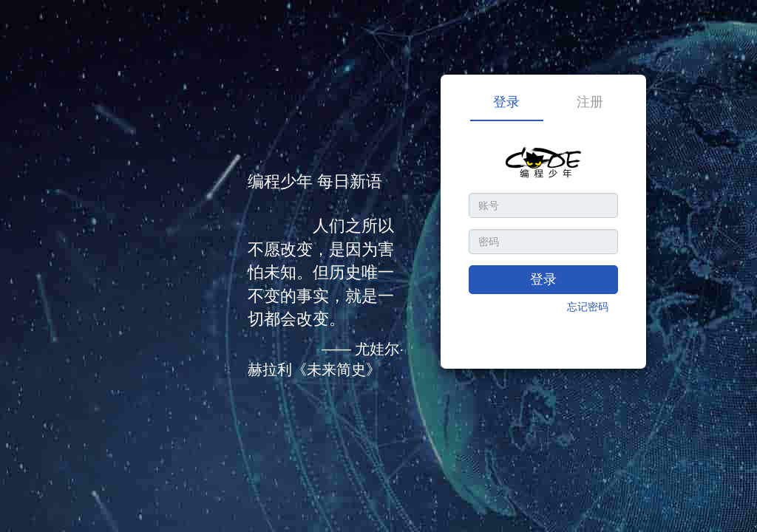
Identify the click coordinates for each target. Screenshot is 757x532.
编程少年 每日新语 (315, 181)
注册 (590, 102)
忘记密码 (588, 307)
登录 (506, 102)
